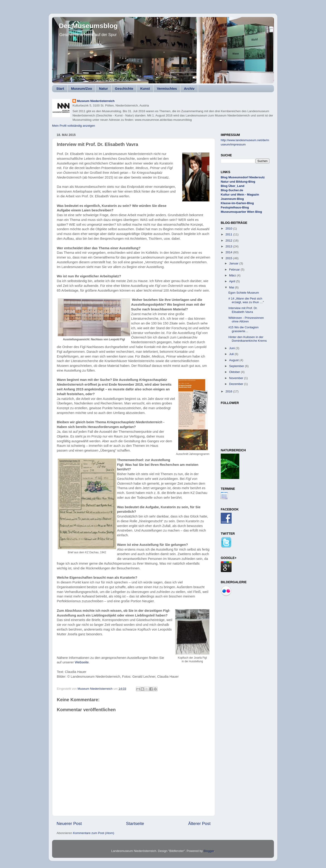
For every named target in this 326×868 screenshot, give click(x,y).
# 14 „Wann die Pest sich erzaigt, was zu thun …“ (246, 300)
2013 (229, 246)
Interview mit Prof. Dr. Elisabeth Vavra (243, 310)
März (233, 275)
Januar (234, 263)
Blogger (209, 851)
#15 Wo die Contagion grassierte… (243, 329)
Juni (232, 348)
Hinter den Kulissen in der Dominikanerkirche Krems (248, 339)
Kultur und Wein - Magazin (240, 195)
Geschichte (124, 88)
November (237, 378)
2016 (229, 391)
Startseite (135, 823)
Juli (232, 354)
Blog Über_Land (233, 186)
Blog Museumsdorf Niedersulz (243, 177)
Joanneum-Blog (232, 199)
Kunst (145, 88)
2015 (229, 258)
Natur (103, 88)
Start (60, 88)
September (237, 366)
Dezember (237, 384)
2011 (229, 234)
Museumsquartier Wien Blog (241, 212)
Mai (232, 287)
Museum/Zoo (82, 88)
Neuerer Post (69, 823)
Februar (235, 270)
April (233, 281)
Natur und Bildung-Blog (238, 182)
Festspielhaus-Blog (235, 207)
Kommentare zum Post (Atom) (94, 833)
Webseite (82, 662)
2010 (229, 228)
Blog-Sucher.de (232, 190)
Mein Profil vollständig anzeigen (74, 126)
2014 (229, 252)
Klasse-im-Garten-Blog (237, 203)
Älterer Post (199, 823)
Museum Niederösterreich (96, 101)
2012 (229, 241)
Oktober (235, 372)
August (234, 360)
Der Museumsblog (88, 26)
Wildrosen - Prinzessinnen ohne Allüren (246, 320)
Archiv (189, 88)
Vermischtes (167, 88)
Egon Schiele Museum (244, 293)
